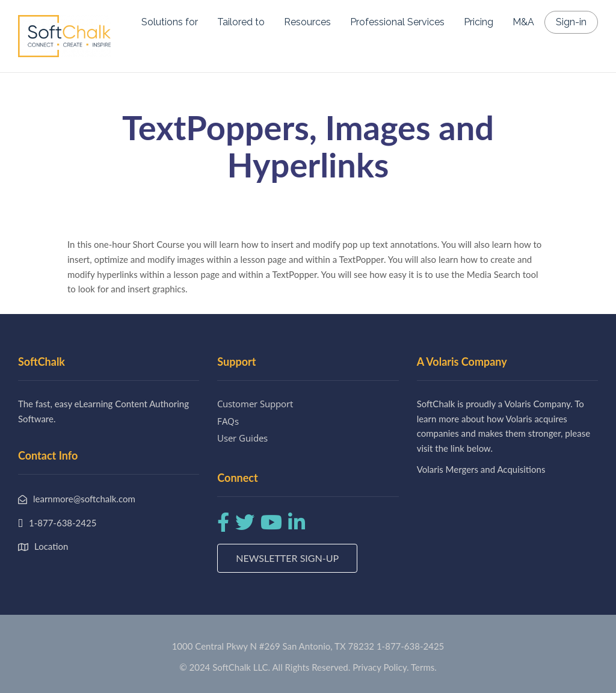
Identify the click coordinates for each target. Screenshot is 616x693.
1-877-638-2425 (410, 646)
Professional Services (397, 22)
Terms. (424, 667)
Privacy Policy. (381, 667)
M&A (523, 22)
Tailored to (241, 22)
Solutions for (170, 22)
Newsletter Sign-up (287, 558)
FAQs (228, 421)
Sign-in (571, 22)
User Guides (242, 438)
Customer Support (255, 404)
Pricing (479, 22)
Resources (307, 22)
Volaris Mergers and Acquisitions (481, 469)
